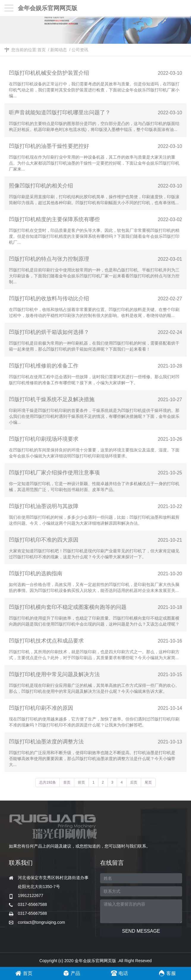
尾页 (148, 782)
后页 (134, 782)
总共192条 (48, 782)
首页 (42, 50)
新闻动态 (59, 50)
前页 (81, 782)
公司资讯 (80, 50)
